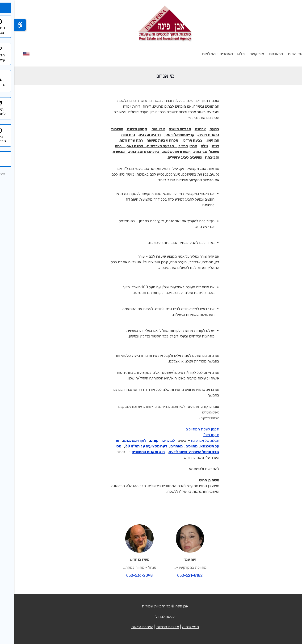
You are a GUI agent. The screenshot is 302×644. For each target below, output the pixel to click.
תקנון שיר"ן (197, 435)
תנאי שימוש (176, 627)
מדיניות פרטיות (154, 627)
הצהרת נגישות (128, 627)
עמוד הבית (283, 54)
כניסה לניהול (151, 617)
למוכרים (155, 440)
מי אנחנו (262, 54)
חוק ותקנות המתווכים (134, 452)
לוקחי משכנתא (121, 440)
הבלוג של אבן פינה (191, 440)
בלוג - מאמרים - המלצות (209, 54)
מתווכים (178, 446)
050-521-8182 (176, 575)
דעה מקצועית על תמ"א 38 (132, 446)
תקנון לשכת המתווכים (188, 429)
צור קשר (243, 54)
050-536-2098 (126, 575)
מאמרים (163, 446)
